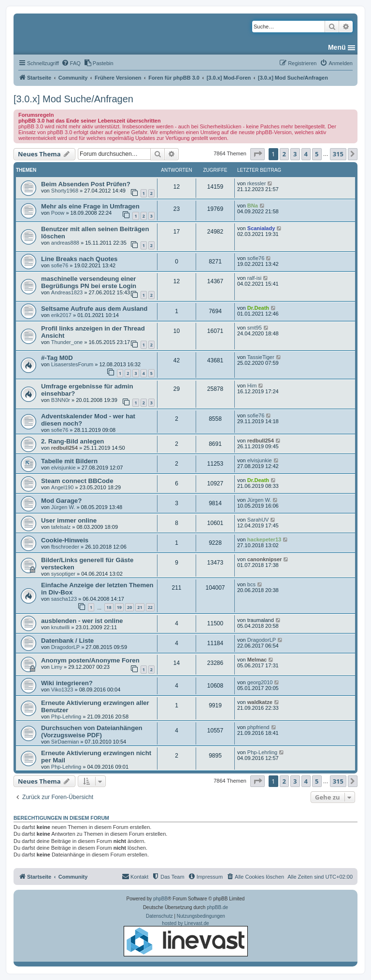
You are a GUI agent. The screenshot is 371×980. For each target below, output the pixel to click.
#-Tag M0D (57, 358)
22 (150, 607)
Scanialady (261, 228)
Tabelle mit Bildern (69, 461)
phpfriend (258, 727)
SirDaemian (65, 742)
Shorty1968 (65, 191)
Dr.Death (258, 308)
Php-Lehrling (66, 717)
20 (129, 607)
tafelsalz (61, 527)
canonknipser (265, 559)
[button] (257, 154)
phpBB (160, 899)
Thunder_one (67, 342)
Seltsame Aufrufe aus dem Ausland (94, 309)
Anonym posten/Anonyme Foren (90, 660)
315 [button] (338, 154)
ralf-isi (254, 278)
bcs (251, 584)
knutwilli (61, 627)
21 (140, 607)
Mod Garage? (61, 501)
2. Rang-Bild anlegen (72, 441)
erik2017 (61, 315)
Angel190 (63, 487)
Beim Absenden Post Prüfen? (86, 184)
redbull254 (64, 448)
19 (119, 607)
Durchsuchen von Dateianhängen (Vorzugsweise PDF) (92, 732)
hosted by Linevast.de (186, 939)
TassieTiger (261, 357)
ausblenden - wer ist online (82, 621)
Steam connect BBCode (77, 481)
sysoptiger (63, 574)
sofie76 (60, 265)
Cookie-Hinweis (65, 540)
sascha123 (64, 599)
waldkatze (260, 702)
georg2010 (260, 682)
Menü (337, 47)
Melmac (257, 660)
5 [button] (317, 154)
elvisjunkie (64, 468)
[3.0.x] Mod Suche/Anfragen (73, 99)
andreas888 (65, 243)
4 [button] (306, 154)
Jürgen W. (63, 507)
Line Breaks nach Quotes (79, 259)
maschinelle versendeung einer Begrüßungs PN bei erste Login (89, 282)
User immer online (69, 520)
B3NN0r (61, 400)
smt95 (255, 328)
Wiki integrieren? (67, 683)
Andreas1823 (67, 292)
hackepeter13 (264, 539)
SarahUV (258, 520)
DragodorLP (65, 647)
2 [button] (284, 154)
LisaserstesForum (72, 364)
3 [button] (295, 154)
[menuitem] (71, 63)
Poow (58, 213)
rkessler (257, 183)
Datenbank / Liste (67, 641)
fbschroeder (65, 547)
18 (109, 607)
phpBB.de (217, 907)
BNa (253, 206)
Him (252, 386)
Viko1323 (62, 690)
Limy (57, 667)
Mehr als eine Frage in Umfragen (90, 206)
